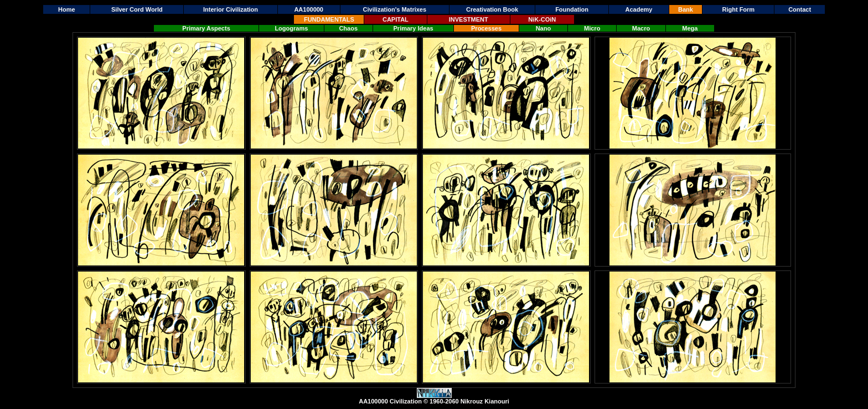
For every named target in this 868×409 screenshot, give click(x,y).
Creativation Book (492, 9)
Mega (690, 28)
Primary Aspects (206, 28)
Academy (639, 9)
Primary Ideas (414, 28)
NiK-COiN (542, 19)
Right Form (738, 9)
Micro (592, 28)
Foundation (572, 9)
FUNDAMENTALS (329, 19)
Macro (641, 28)
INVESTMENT (469, 19)
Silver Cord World (137, 9)
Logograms (291, 28)
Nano (544, 28)
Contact (800, 9)
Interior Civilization (231, 9)
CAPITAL (396, 19)
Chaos (348, 28)
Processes (486, 28)
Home (67, 9)
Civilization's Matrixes (395, 9)
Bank (686, 9)
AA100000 (309, 9)
